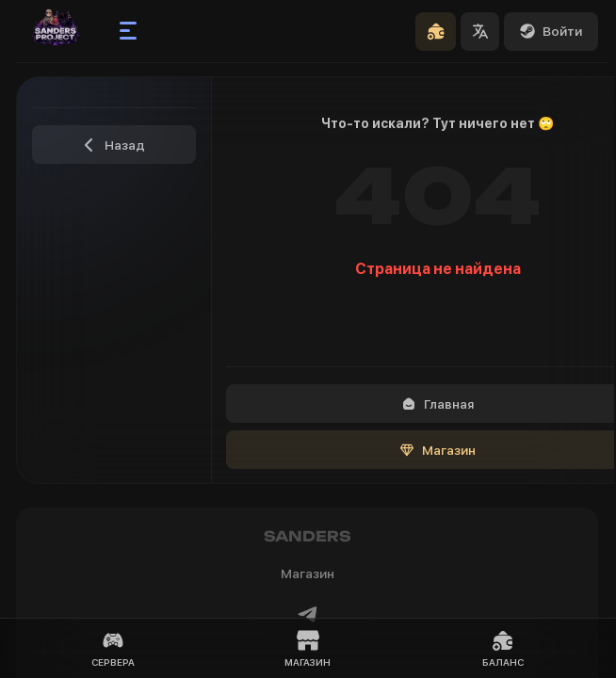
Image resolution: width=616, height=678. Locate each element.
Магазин (308, 648)
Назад (113, 145)
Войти (551, 31)
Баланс (503, 648)
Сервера (113, 648)
